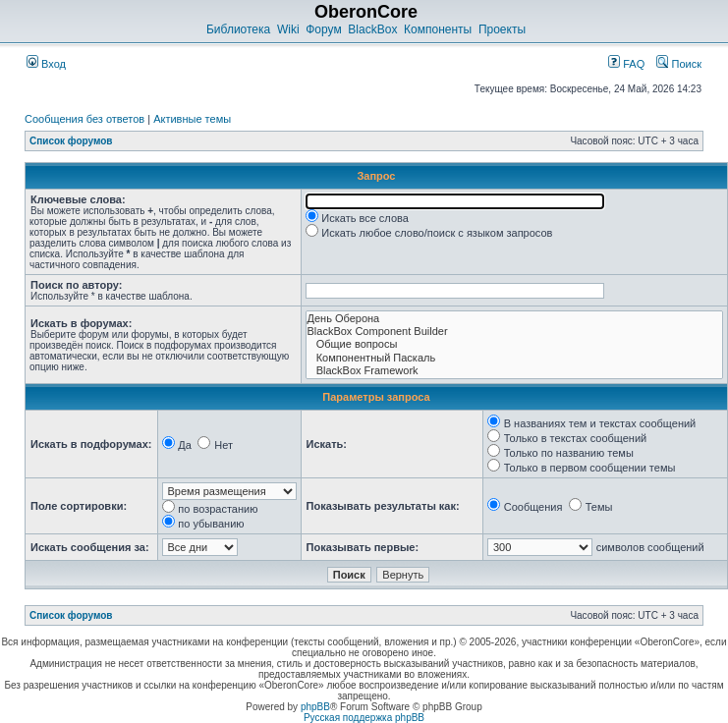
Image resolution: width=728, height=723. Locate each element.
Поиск (679, 64)
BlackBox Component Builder (514, 332)
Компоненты (438, 29)
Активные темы (192, 119)
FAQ (626, 64)
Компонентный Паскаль (514, 358)
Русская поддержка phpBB (364, 718)
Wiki (288, 29)
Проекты (502, 29)
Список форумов (71, 141)
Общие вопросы (514, 344)
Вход (46, 64)
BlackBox (372, 29)
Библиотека (238, 29)
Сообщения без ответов (84, 119)
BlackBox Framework (514, 371)
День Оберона (514, 319)
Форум (323, 29)
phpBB (315, 707)
